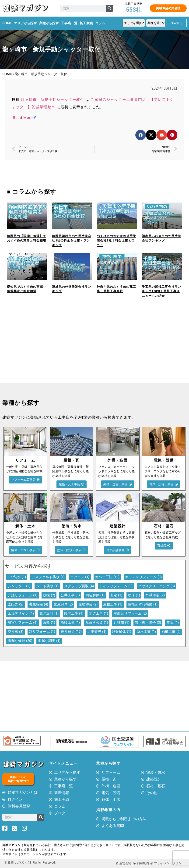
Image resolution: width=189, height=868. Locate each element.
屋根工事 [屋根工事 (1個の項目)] (113, 604)
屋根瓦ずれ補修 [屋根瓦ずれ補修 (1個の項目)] (143, 604)
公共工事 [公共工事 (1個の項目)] (70, 595)
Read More (23, 118)
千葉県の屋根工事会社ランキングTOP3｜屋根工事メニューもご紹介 (161, 291)
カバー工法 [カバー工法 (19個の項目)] (107, 577)
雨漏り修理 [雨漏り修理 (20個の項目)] (20, 641)
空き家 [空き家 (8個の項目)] (16, 632)
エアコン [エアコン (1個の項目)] (80, 577)
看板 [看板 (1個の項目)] (173, 623)
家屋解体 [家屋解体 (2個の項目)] (63, 604)
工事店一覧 (69, 23)
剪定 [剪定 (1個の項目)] (116, 595)
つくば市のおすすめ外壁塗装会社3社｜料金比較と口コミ (116, 241)
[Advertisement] (47, 348)
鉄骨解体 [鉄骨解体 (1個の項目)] (122, 632)
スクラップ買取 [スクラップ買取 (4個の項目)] (79, 586)
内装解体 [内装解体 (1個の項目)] (95, 595)
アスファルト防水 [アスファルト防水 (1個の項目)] (48, 577)
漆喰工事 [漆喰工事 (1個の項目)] (70, 623)
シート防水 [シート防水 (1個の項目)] (47, 586)
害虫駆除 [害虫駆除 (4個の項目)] (38, 604)
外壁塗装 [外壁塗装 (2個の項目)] (155, 595)
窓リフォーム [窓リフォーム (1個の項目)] (42, 632)
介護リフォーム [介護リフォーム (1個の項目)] (23, 595)
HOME (7, 23)
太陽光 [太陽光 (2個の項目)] (16, 604)
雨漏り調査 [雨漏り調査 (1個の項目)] (49, 641)
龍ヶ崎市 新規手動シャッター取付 (52, 100)
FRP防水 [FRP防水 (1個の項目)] (17, 577)
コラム (100, 23)
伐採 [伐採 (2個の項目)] (49, 595)
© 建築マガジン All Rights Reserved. (30, 863)
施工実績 (86, 23)
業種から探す (49, 23)
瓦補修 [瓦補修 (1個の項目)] (121, 623)
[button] (141, 135)
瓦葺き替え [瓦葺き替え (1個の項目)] (97, 623)
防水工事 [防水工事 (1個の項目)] (146, 632)
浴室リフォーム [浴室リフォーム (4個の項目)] (23, 623)
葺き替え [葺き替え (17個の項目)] (71, 632)
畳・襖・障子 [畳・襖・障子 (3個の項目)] (148, 623)
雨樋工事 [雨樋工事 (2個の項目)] (171, 632)
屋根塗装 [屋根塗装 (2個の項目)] (88, 604)
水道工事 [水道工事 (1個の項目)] (98, 613)
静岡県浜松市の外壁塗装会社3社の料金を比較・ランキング (72, 241)
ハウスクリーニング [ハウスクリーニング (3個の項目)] (156, 586)
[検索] (109, 8)
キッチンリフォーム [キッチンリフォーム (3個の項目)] (143, 577)
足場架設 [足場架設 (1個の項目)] (97, 632)
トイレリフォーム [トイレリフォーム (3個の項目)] (116, 586)
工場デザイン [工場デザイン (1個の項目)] (21, 613)
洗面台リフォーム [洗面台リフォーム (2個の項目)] (130, 613)
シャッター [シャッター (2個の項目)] (19, 586)
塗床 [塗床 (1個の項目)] (134, 595)
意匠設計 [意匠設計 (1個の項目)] (49, 613)
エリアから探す (25, 23)
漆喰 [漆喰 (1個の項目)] (49, 623)
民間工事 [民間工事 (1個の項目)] (74, 613)
